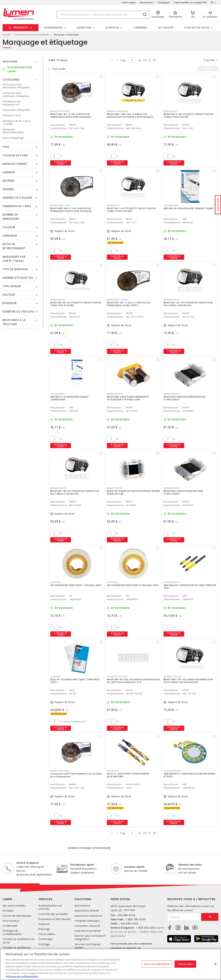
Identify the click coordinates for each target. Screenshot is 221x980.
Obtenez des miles (190, 865)
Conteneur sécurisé (87, 926)
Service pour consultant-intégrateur (91, 937)
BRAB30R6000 (172, 394)
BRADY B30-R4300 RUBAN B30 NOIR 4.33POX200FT (183, 492)
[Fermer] (215, 964)
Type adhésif (12, 286)
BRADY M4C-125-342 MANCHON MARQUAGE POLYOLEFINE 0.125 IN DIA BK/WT (188, 681)
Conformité (10, 926)
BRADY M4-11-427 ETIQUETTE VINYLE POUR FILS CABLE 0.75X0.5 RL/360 (189, 116)
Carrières (141, 28)
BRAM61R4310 (115, 394)
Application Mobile (87, 911)
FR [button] (212, 2)
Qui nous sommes (14, 906)
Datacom (44, 924)
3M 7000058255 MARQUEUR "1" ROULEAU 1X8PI (76, 585)
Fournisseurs (147, 2)
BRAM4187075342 (117, 677)
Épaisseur (10, 303)
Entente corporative (88, 931)
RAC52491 (113, 771)
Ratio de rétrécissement (14, 246)
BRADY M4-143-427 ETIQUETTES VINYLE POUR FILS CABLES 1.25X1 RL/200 (188, 304)
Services (45, 899)
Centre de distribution (17, 916)
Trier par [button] (209, 60)
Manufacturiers (15, 164)
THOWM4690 (171, 205)
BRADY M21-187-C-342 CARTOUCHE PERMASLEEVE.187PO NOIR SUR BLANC (71, 116)
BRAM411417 (114, 205)
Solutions (83, 899)
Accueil (6, 35)
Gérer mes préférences (157, 964)
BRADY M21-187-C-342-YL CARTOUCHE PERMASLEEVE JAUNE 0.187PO (128, 304)
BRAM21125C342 (60, 771)
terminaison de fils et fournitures (32, 35)
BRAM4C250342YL (118, 111)
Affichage (10, 62)
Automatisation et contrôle (50, 907)
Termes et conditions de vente (18, 941)
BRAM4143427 (172, 300)
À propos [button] (113, 28)
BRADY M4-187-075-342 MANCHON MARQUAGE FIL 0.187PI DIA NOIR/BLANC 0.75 (133, 681)
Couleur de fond (15, 155)
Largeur (9, 172)
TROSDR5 (112, 582)
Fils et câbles (47, 934)
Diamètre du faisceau (19, 312)
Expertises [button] (84, 28)
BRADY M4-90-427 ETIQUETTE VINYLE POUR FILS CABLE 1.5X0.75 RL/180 (76, 304)
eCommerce (82, 906)
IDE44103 (55, 677)
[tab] (20, 62)
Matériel (9, 181)
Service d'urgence (28, 863)
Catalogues (164, 2)
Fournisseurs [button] (53, 28)
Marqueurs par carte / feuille (14, 259)
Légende (8, 189)
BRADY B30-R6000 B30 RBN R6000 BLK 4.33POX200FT (185, 398)
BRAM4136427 (58, 488)
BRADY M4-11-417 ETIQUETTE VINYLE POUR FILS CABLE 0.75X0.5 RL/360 (132, 210)
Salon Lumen (129, 2)
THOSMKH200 (172, 582)
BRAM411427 (171, 111)
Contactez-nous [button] (197, 28)
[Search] (103, 15)
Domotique (46, 939)
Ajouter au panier (61, 163)
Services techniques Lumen (88, 946)
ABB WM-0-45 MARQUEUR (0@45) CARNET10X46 (69, 398)
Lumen (7, 899)
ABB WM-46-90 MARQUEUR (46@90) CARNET (189, 208)
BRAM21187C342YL (118, 300)
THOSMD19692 (172, 771)
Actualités (166, 28)
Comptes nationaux (87, 921)
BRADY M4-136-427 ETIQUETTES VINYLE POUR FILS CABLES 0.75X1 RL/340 (75, 492)
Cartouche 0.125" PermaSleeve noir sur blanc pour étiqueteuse (76, 775)
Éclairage (44, 929)
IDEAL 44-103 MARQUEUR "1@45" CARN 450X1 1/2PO (75, 681)
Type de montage (15, 269)
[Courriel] (184, 917)
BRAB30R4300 (172, 488)
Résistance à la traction (14, 322)
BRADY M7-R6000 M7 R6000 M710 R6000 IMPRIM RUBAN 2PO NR (133, 492)
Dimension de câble (17, 206)
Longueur (10, 236)
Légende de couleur (17, 198)
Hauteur (9, 295)
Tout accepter (185, 964)
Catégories (11, 80)
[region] (110, 964)
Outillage (44, 944)
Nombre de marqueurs (11, 217)
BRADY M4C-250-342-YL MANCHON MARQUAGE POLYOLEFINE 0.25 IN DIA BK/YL (130, 116)
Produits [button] (21, 28)
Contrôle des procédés (53, 914)
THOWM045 (57, 394)
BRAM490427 (58, 300)
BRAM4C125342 (173, 677)
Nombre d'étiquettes (18, 278)
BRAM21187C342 (60, 111)
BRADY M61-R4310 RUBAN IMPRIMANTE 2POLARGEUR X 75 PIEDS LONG (128, 398)
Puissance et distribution (55, 919)
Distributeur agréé (82, 865)
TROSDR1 (55, 582)
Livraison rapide (134, 867)
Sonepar (8, 911)
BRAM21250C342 (60, 205)
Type (6, 147)
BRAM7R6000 (115, 488)
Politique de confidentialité (12, 932)
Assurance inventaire (88, 916)
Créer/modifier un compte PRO (190, 2)
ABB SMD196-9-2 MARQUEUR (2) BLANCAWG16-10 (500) (190, 775)
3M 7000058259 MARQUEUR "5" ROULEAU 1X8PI (133, 585)
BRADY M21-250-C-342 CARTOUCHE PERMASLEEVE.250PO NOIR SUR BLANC (71, 210)
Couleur (9, 227)
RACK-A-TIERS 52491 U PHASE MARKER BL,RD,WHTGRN (128, 775)
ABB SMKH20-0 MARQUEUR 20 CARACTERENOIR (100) (190, 587)
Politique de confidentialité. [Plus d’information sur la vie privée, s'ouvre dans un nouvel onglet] (22, 976)
